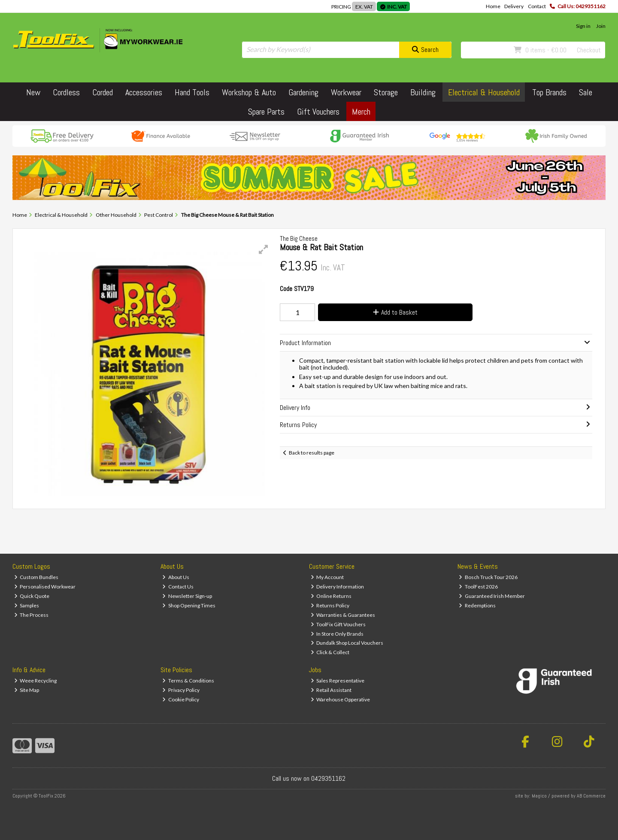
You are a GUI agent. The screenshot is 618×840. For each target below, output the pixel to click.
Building (423, 92)
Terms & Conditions (188, 681)
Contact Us (178, 587)
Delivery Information (338, 587)
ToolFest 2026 (478, 587)
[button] (264, 249)
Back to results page (312, 453)
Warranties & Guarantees (343, 615)
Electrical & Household (484, 92)
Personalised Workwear (45, 587)
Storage (386, 92)
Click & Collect (330, 652)
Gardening (303, 92)
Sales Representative (338, 681)
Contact (537, 6)
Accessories (144, 92)
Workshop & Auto (249, 92)
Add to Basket (395, 312)
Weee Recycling (36, 681)
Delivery (514, 6)
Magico (539, 796)
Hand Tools (192, 92)
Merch (361, 112)
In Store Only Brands (337, 634)
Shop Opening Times (189, 605)
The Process (32, 615)
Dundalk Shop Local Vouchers (347, 643)
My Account (327, 577)
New (33, 92)
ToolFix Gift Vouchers (338, 624)
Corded (103, 92)
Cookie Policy (181, 699)
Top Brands (549, 92)
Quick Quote (32, 596)
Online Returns (331, 596)
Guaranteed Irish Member (492, 596)
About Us (176, 577)
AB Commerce (591, 796)
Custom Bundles (36, 577)
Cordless (66, 92)
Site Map (27, 690)
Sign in (583, 26)
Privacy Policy (181, 690)
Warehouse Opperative (341, 699)
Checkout (589, 50)
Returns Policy (330, 605)
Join (601, 26)
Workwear (346, 92)
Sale (586, 92)
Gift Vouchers (318, 112)
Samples (27, 605)
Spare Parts (266, 112)
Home (493, 6)
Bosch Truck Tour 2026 (488, 577)
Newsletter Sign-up (187, 596)
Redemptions (477, 605)
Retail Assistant (331, 690)
